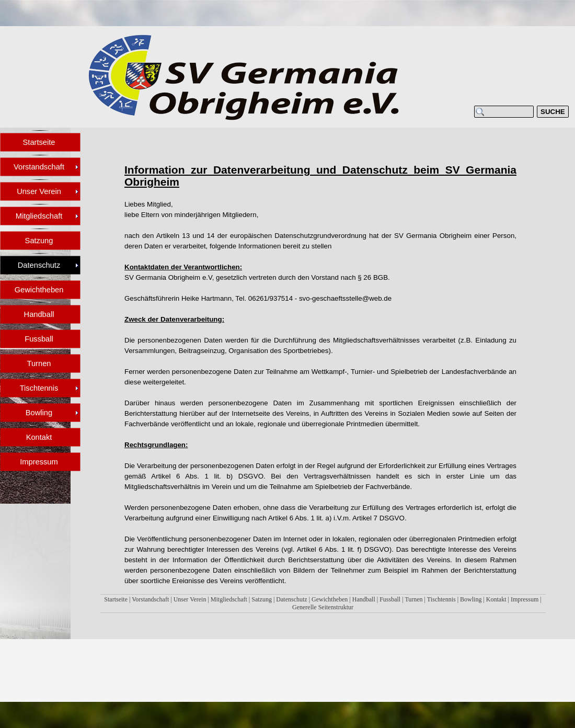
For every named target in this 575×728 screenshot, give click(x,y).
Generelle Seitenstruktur (323, 607)
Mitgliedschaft (229, 599)
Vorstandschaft (150, 599)
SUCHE (553, 112)
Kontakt (496, 599)
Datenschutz (291, 599)
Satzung (262, 599)
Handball (364, 599)
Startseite (116, 599)
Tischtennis (441, 599)
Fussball (390, 599)
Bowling (471, 599)
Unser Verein (190, 599)
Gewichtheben (330, 599)
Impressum (525, 599)
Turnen (413, 599)
